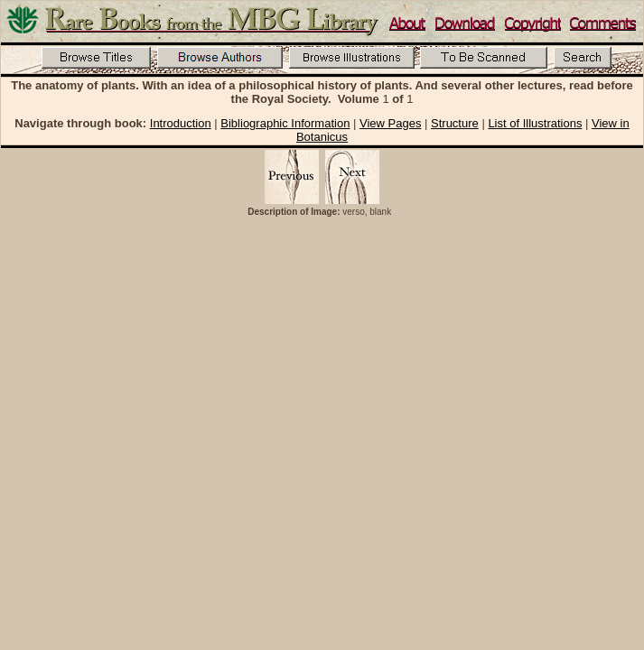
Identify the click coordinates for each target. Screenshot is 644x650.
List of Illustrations (535, 123)
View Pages (390, 123)
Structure (455, 123)
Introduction (181, 123)
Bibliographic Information (285, 123)
